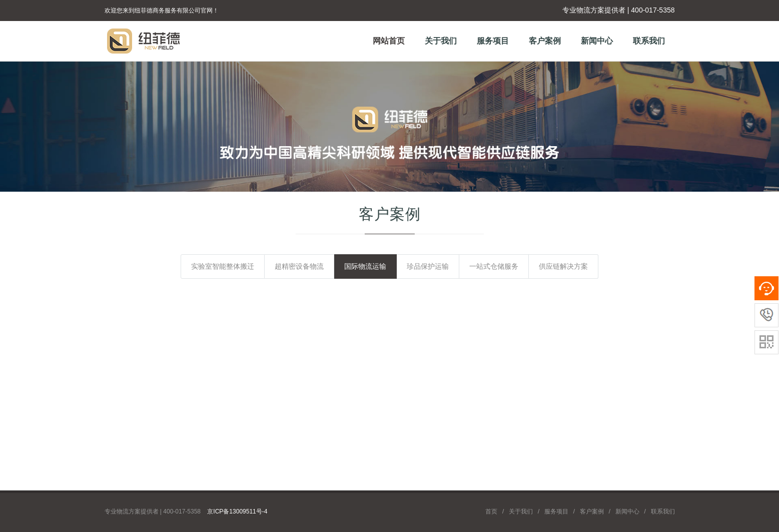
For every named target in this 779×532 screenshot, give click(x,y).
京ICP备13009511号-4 (237, 511)
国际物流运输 (365, 266)
